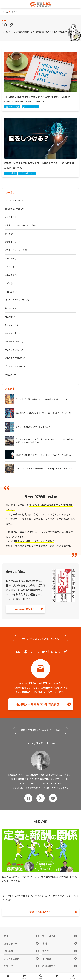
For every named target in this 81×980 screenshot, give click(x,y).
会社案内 (8, 951)
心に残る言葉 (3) (12, 308)
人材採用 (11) (11, 217)
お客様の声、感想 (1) (14, 341)
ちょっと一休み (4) (13, 325)
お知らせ (8, 966)
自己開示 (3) (10, 317)
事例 (45, 943)
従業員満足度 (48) (13, 242)
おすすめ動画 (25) (13, 333)
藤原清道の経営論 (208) (15, 209)
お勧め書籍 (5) (11, 275)
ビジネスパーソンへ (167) (16, 366)
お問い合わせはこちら (40, 912)
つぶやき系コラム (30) (14, 350)
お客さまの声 (11, 943)
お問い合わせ (49, 966)
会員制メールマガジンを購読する (38, 704)
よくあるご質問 (12, 959)
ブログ (46, 951)
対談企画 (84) (11, 375)
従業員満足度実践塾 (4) (15, 358)
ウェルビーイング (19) (14, 200)
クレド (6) (9, 234)
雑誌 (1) (10, 283)
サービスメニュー (51, 936)
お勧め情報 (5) (11, 259)
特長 (6, 936)
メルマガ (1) (12, 267)
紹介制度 (47, 959)
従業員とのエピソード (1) (16, 250)
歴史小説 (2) (12, 292)
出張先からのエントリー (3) (17, 300)
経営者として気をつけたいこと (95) (20, 225)
